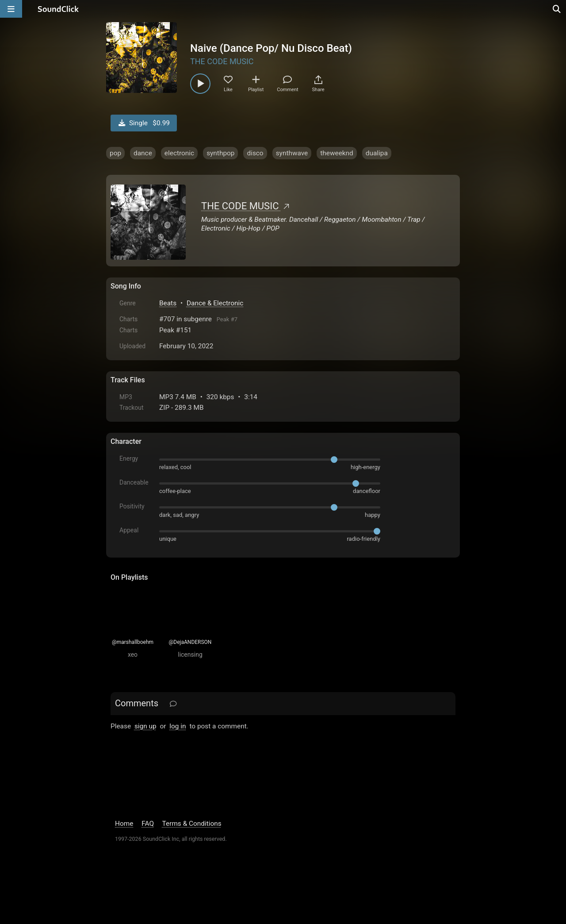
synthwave (292, 153)
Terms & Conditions (192, 824)
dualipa (377, 153)
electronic (179, 153)
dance (143, 153)
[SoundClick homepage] (58, 9)
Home (124, 824)
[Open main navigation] (11, 9)
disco (255, 153)
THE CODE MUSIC (222, 61)
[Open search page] (557, 9)
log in (178, 726)
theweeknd (337, 153)
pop (115, 153)
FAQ (148, 824)
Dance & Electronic (215, 303)
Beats (168, 303)
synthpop (220, 153)
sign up (145, 726)
